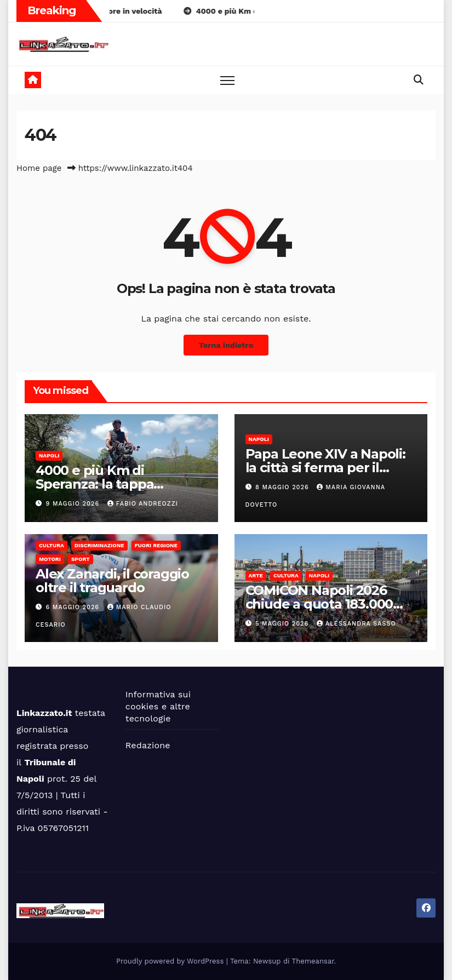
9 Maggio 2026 (74, 504)
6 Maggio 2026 (74, 607)
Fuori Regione (156, 545)
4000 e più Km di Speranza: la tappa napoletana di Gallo (98, 484)
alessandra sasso (356, 624)
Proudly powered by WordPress (171, 961)
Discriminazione (99, 545)
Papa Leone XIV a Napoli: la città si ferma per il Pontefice (325, 468)
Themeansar (313, 961)
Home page (39, 168)
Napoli (49, 455)
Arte (256, 575)
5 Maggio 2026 (283, 624)
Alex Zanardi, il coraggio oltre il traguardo (112, 581)
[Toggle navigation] (228, 80)
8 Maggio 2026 (283, 487)
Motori (50, 559)
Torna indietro (226, 345)
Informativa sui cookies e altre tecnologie (158, 706)
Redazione (148, 745)
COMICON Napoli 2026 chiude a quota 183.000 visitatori (319, 604)
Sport (81, 559)
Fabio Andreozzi (143, 504)
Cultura (52, 545)
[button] (419, 80)
